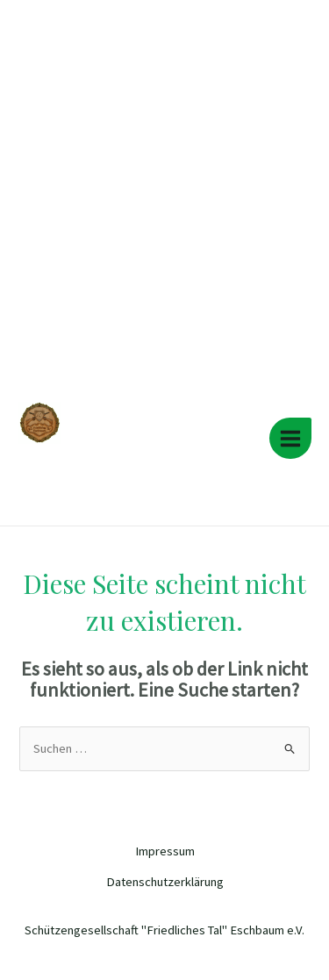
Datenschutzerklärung (165, 882)
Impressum (165, 851)
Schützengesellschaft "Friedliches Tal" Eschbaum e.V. (134, 459)
